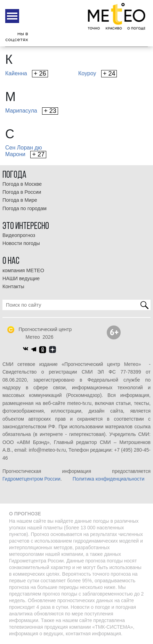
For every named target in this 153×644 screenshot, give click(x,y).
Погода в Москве (22, 184)
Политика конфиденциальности (109, 479)
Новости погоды (21, 243)
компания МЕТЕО (23, 270)
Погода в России (22, 192)
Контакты (13, 286)
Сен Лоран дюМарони (26, 151)
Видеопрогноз (19, 235)
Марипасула (32, 111)
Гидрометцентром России (31, 479)
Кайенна (27, 74)
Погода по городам (25, 208)
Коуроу (98, 74)
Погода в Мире (20, 200)
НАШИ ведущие (21, 278)
